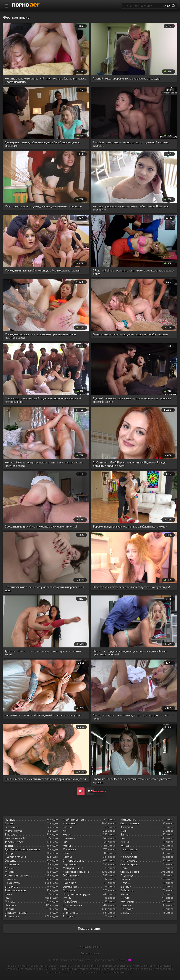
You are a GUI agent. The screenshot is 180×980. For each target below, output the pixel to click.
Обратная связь (90, 953)
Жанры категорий (90, 947)
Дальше (99, 791)
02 (90, 791)
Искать (169, 6)
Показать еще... (90, 928)
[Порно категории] (7, 6)
